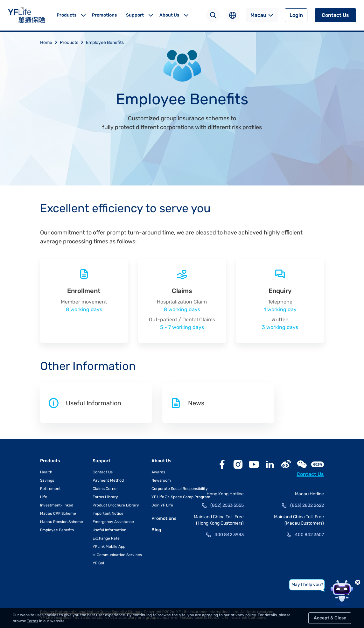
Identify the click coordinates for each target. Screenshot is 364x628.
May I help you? (307, 585)
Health (46, 472)
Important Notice (108, 513)
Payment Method (108, 480)
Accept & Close (330, 618)
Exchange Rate (106, 538)
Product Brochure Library (116, 505)
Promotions (104, 15)
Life (44, 497)
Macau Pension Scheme (62, 522)
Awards (158, 472)
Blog (156, 530)
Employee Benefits (105, 42)
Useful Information (109, 530)
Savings (47, 480)
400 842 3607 (309, 535)
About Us (169, 15)
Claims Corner (105, 489)
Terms (33, 621)
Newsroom (161, 480)
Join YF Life (162, 505)
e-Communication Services (117, 555)
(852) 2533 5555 (227, 505)
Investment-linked (57, 505)
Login (296, 15)
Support (135, 15)
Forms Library (105, 497)
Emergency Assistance (113, 522)
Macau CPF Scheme (58, 513)
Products (66, 15)
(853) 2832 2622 (307, 505)
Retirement (50, 489)
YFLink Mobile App (109, 547)
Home (50, 42)
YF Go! (98, 563)
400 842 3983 (229, 535)
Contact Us (335, 15)
